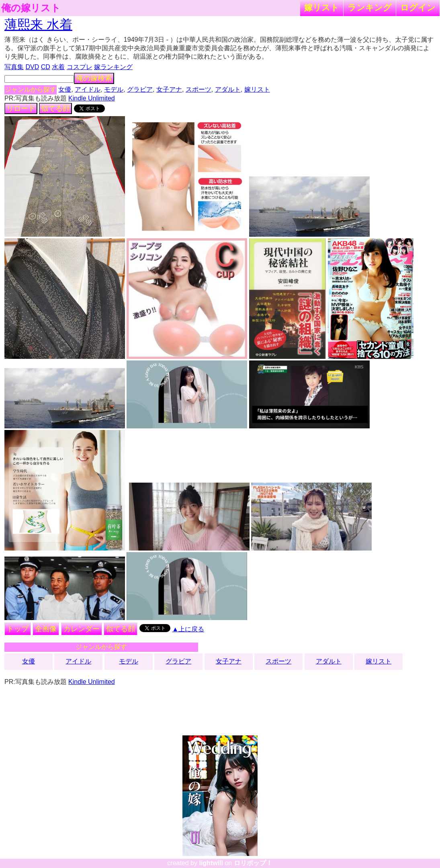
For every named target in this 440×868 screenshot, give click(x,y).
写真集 (14, 67)
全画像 (46, 629)
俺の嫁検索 (94, 78)
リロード (21, 108)
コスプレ (80, 67)
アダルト (228, 89)
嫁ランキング (113, 67)
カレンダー (82, 629)
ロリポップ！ (253, 863)
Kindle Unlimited (92, 98)
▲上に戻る (188, 629)
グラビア (140, 89)
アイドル (88, 89)
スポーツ (199, 89)
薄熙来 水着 (38, 25)
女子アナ (169, 89)
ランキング (370, 7)
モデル (114, 89)
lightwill (211, 863)
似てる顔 (55, 108)
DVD (32, 67)
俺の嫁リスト (31, 8)
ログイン (418, 7)
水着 (58, 67)
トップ (18, 629)
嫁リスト (322, 7)
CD (46, 67)
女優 (65, 89)
